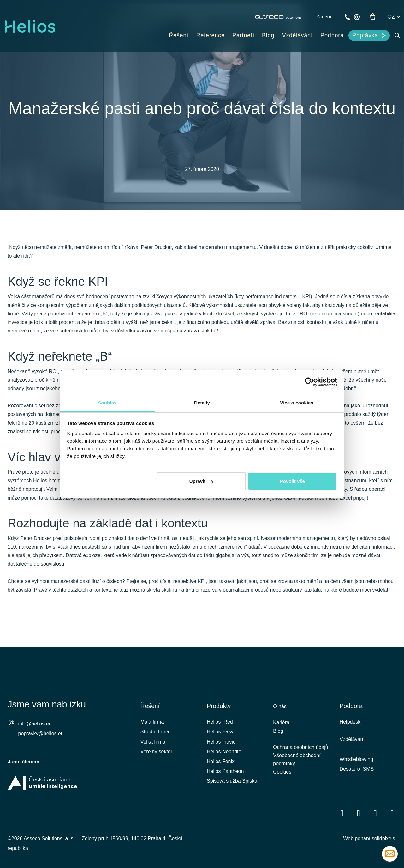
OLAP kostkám (301, 521)
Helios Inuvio (221, 746)
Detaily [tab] (202, 403)
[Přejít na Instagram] (392, 817)
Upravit (201, 481)
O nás (280, 710)
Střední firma (155, 736)
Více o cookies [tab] (297, 403)
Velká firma (153, 746)
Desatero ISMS (357, 773)
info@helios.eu (35, 728)
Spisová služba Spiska (232, 785)
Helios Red (220, 726)
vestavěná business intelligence (123, 504)
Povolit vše (292, 481)
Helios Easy (220, 736)
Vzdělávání (352, 743)
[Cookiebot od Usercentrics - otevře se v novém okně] (309, 382)
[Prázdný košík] (373, 17)
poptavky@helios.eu (41, 738)
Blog (278, 736)
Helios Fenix (221, 765)
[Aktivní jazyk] (394, 17)
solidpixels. (384, 842)
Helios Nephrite (224, 755)
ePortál (190, 504)
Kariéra (281, 728)
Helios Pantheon (225, 775)
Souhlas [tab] (107, 403)
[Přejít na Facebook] (342, 817)
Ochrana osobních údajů (300, 753)
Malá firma (152, 726)
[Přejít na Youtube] (375, 817)
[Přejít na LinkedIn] (359, 817)
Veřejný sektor (156, 755)
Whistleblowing (356, 763)
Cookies (282, 780)
